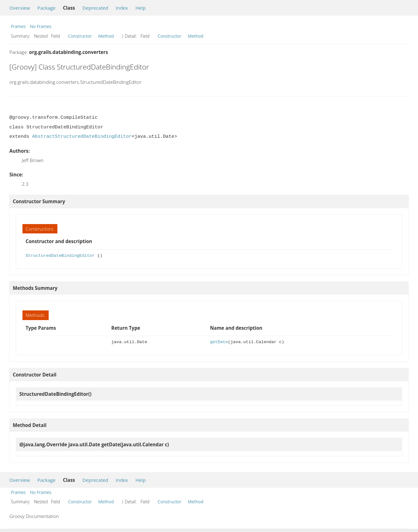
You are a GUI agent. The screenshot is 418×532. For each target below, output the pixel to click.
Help (141, 8)
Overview (20, 8)
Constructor (80, 36)
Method (106, 36)
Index (122, 8)
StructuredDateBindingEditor (60, 256)
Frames (18, 26)
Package (46, 8)
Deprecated (95, 8)
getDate (219, 342)
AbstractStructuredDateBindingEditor (82, 137)
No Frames (41, 26)
